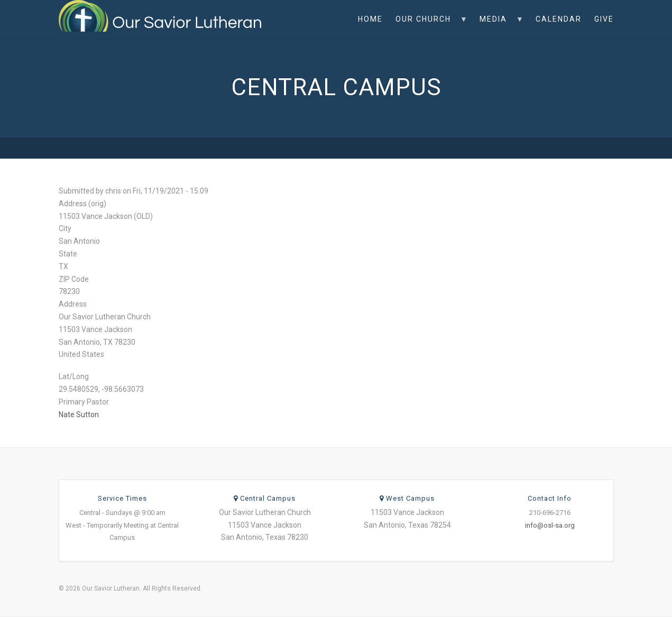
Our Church (429, 26)
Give (604, 19)
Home (370, 19)
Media (499, 26)
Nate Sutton (79, 415)
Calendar (559, 19)
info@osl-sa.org (550, 525)
